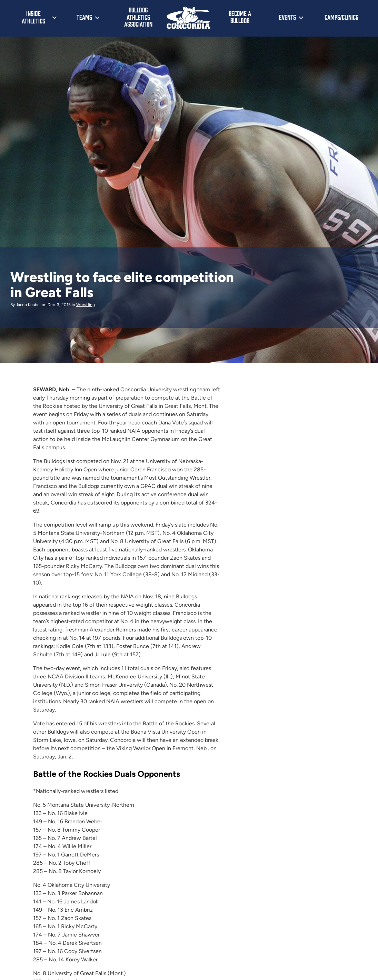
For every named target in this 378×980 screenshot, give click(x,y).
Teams (84, 17)
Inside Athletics (33, 17)
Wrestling (86, 305)
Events (287, 17)
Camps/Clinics (341, 17)
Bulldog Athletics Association (138, 17)
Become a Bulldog (240, 17)
